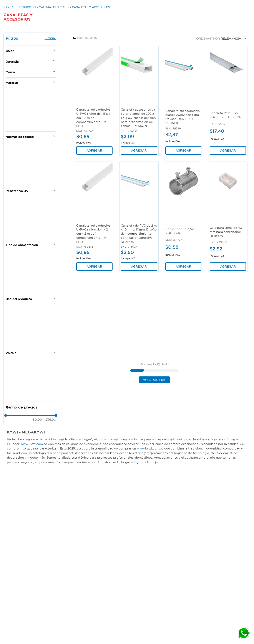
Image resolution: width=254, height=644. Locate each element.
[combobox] (196, 9)
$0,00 (37, 444)
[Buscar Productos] (216, 9)
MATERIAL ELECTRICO (54, 32)
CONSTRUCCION (25, 32)
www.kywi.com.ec (34, 469)
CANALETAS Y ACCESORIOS (91, 32)
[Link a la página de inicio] (7, 32)
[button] (31, 76)
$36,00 (49, 444)
